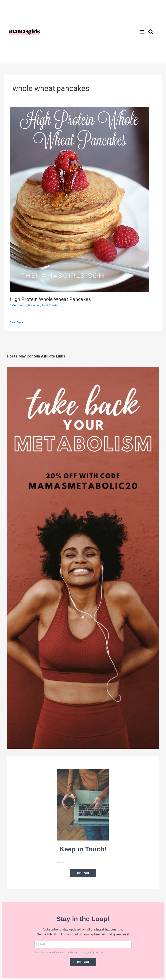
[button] (142, 32)
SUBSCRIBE (83, 873)
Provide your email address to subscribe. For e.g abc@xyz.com (69, 952)
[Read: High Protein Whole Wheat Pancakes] (80, 199)
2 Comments (18, 305)
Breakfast (34, 305)
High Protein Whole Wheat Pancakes (50, 299)
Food (45, 305)
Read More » (18, 322)
